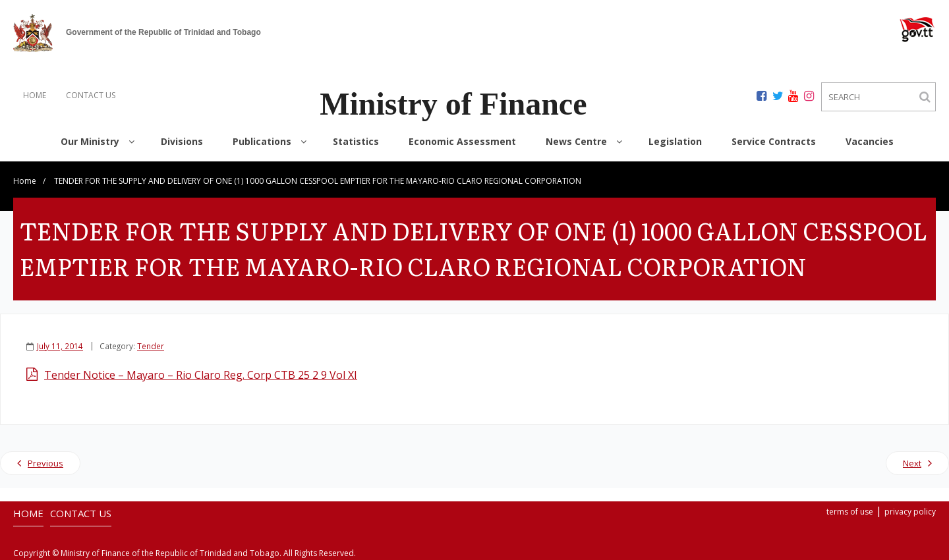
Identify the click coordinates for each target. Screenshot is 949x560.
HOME (35, 95)
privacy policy (910, 512)
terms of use (850, 512)
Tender (151, 346)
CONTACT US (91, 95)
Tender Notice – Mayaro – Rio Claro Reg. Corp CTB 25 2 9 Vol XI (201, 375)
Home (25, 181)
